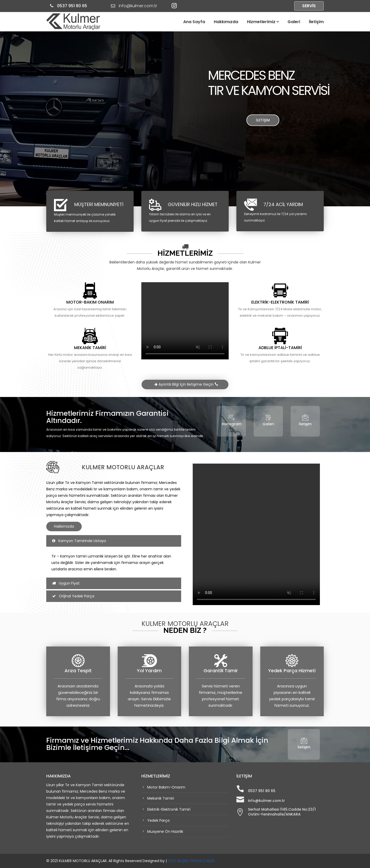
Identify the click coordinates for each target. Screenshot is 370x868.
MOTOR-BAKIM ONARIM (90, 302)
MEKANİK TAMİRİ (90, 348)
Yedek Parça (158, 820)
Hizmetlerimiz (261, 22)
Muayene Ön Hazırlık (165, 831)
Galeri (294, 22)
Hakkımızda (226, 22)
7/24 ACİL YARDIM (283, 204)
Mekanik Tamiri (160, 798)
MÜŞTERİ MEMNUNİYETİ (99, 204)
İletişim (316, 22)
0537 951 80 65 (72, 6)
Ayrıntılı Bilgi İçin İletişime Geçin (186, 384)
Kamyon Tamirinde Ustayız (79, 541)
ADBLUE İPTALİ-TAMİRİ (280, 348)
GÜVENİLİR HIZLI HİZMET (193, 204)
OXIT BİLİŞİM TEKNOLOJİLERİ (191, 861)
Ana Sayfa (194, 22)
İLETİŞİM (263, 122)
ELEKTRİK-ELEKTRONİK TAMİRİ (280, 302)
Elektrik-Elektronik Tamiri (168, 809)
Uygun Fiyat (66, 583)
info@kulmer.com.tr (266, 801)
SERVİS (309, 6)
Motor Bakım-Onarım (166, 787)
